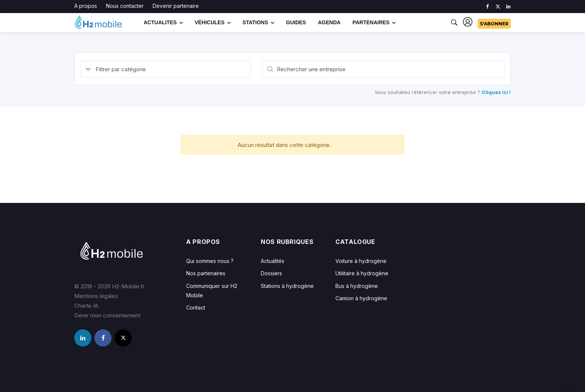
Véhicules (210, 22)
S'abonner (494, 24)
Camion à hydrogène (361, 298)
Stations (255, 22)
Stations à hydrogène (287, 286)
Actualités (273, 261)
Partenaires (371, 22)
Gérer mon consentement (107, 315)
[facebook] (487, 7)
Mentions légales (96, 296)
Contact (196, 308)
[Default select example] (165, 69)
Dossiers (271, 273)
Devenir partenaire (176, 6)
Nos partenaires (206, 273)
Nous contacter (125, 6)
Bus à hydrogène (357, 286)
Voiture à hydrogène (361, 261)
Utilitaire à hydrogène (362, 273)
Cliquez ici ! (496, 92)
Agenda (329, 22)
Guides (296, 22)
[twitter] (498, 7)
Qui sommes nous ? (210, 261)
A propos (86, 6)
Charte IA (86, 306)
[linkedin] (508, 7)
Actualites (160, 22)
